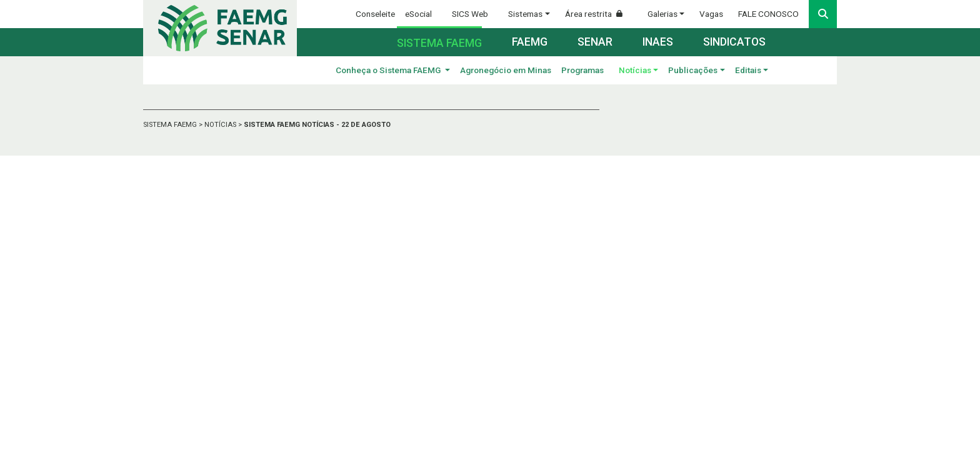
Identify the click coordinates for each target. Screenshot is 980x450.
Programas (582, 70)
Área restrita (599, 14)
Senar (595, 42)
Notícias (635, 70)
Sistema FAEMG (439, 43)
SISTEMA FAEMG (171, 125)
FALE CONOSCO (768, 14)
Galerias (662, 14)
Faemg (530, 42)
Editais (748, 70)
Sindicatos (734, 42)
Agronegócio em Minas (506, 70)
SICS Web (470, 14)
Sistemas (525, 14)
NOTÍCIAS (221, 125)
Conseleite (375, 14)
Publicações (693, 70)
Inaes (658, 42)
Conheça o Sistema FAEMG (389, 70)
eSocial (418, 14)
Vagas (711, 14)
